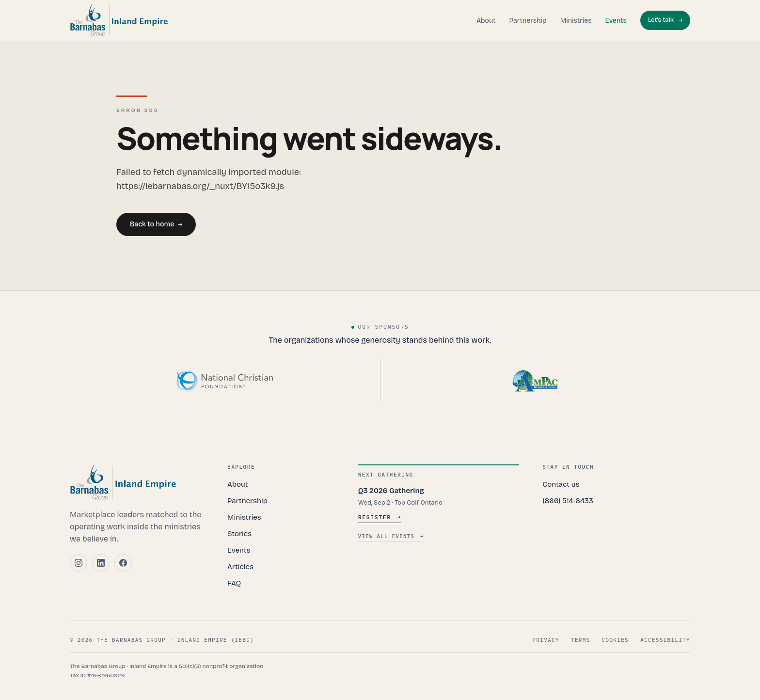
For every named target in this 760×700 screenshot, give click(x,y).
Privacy (546, 640)
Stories (239, 534)
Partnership (528, 21)
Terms (581, 640)
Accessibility (665, 640)
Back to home (156, 224)
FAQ (234, 583)
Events (616, 21)
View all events (391, 537)
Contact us (561, 484)
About (486, 21)
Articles (240, 567)
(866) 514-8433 (568, 501)
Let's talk (665, 20)
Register (380, 517)
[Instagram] (79, 563)
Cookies (615, 640)
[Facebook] (123, 563)
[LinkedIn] (101, 563)
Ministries (576, 21)
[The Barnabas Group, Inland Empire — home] (119, 20)
